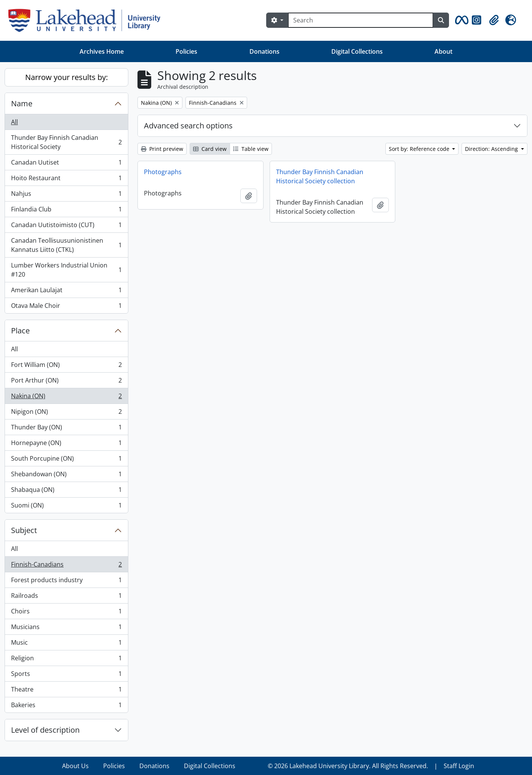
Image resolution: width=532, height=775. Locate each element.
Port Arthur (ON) (66, 382)
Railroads (66, 597)
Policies (186, 51)
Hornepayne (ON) (66, 444)
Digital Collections (357, 51)
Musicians (66, 628)
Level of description (45, 730)
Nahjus (66, 195)
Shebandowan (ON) (66, 476)
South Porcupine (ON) (66, 460)
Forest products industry (66, 582)
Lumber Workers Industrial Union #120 (66, 270)
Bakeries (66, 706)
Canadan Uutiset (66, 164)
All (14, 122)
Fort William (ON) (66, 366)
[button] (460, 20)
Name (22, 103)
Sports (66, 675)
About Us (75, 766)
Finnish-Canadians (66, 566)
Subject (24, 530)
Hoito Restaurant (66, 180)
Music (66, 644)
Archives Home (102, 51)
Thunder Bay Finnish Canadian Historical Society (66, 142)
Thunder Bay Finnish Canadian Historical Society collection (320, 176)
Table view (251, 149)
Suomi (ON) (66, 507)
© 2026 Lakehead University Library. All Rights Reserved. (348, 766)
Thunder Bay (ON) (66, 429)
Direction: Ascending (492, 149)
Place (20, 331)
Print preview (162, 149)
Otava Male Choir (66, 307)
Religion (66, 660)
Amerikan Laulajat (66, 292)
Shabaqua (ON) (66, 491)
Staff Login (459, 766)
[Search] (361, 20)
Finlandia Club (66, 211)
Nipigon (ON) (66, 413)
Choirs (66, 613)
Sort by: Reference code (420, 149)
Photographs (163, 172)
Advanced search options (188, 126)
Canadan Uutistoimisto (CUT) (66, 227)
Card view (210, 149)
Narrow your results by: (66, 77)
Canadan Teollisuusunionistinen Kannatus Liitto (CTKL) (66, 245)
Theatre (66, 691)
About (443, 51)
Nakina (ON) (66, 398)
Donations (264, 51)
